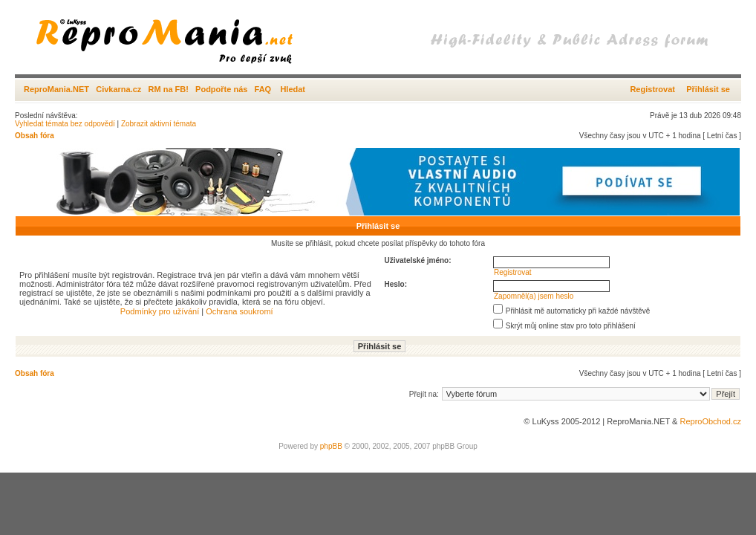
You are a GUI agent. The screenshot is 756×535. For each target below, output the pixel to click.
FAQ (263, 89)
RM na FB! (169, 89)
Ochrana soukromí (239, 311)
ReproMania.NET (56, 89)
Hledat (293, 89)
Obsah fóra (35, 136)
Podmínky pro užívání (160, 311)
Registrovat (652, 89)
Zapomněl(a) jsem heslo (534, 296)
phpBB (331, 446)
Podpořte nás (221, 89)
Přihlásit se (708, 89)
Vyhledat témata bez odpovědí (65, 124)
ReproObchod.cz (710, 421)
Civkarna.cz (118, 89)
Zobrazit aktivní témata (159, 124)
